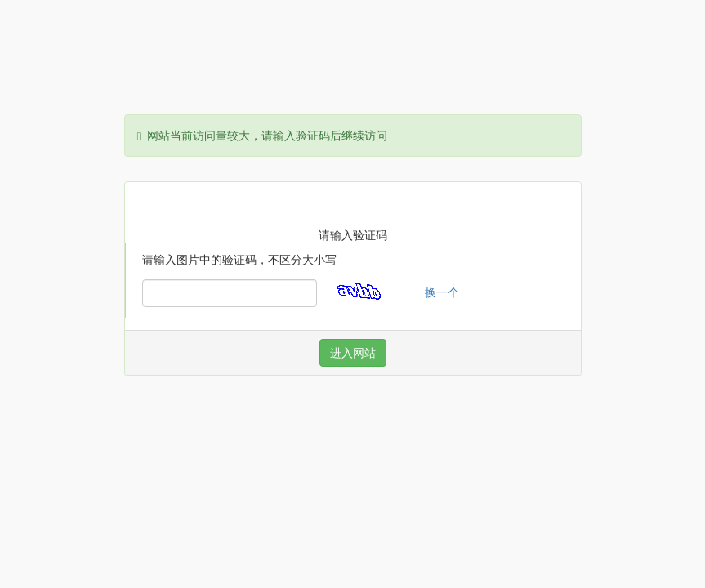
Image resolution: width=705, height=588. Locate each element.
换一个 (442, 292)
